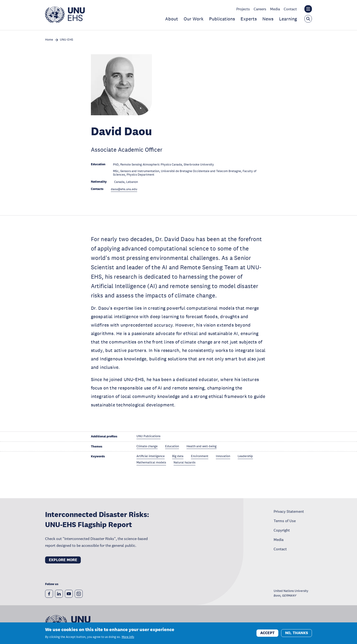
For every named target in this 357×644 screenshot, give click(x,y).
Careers (260, 9)
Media (275, 9)
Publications (222, 19)
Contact (290, 9)
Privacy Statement (289, 511)
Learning (288, 19)
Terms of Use (285, 521)
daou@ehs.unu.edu (124, 189)
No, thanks (297, 633)
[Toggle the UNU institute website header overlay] (308, 9)
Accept (267, 633)
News (268, 19)
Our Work (194, 19)
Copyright (282, 530)
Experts (249, 19)
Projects (243, 9)
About (172, 19)
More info (128, 637)
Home (49, 40)
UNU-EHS (66, 40)
